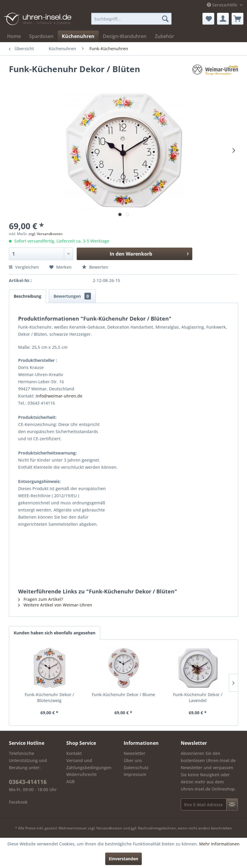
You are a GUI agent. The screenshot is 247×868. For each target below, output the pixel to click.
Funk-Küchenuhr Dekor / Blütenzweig (49, 697)
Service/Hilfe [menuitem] (223, 5)
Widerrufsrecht (81, 774)
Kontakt (74, 753)
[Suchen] (165, 19)
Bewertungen (72, 296)
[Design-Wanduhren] (125, 36)
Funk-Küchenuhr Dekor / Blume (124, 694)
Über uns (133, 760)
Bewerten (95, 267)
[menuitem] (131, 19)
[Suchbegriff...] (131, 19)
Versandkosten (109, 828)
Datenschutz (136, 768)
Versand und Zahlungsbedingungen (89, 764)
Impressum (135, 774)
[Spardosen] (41, 36)
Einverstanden (124, 859)
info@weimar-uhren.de (59, 396)
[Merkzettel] (208, 19)
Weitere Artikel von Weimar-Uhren (55, 605)
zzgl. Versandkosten (46, 234)
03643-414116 (28, 782)
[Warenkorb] (237, 19)
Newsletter (134, 753)
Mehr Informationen (219, 844)
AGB (70, 781)
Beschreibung (27, 296)
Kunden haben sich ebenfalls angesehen (55, 633)
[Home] (14, 36)
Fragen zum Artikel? (41, 599)
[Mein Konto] (223, 19)
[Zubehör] (165, 36)
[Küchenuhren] (78, 36)
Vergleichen (24, 267)
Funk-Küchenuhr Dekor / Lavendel (198, 697)
